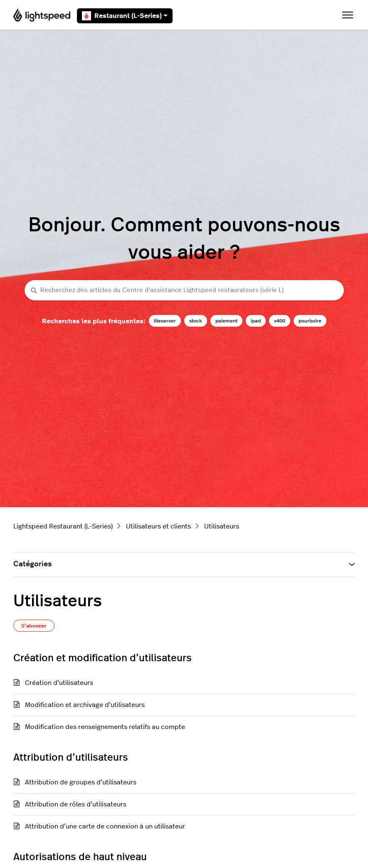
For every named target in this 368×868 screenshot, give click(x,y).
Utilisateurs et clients (158, 526)
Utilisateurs (222, 526)
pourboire (310, 321)
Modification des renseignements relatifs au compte (105, 727)
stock (196, 321)
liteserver (165, 321)
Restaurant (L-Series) (125, 16)
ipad (256, 321)
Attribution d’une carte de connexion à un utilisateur (105, 826)
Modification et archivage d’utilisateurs (85, 705)
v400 (280, 321)
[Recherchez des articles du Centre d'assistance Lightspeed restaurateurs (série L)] (184, 290)
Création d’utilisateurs (59, 683)
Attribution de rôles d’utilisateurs (76, 804)
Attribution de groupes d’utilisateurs (81, 782)
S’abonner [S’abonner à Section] (34, 626)
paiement (226, 321)
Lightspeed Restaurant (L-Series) (63, 526)
